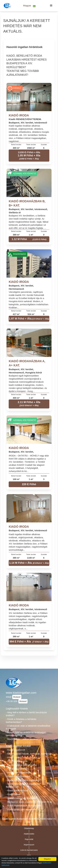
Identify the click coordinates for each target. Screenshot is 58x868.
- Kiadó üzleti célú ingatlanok (21, 809)
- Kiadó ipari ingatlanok (18, 772)
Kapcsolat (29, 839)
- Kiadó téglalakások (17, 761)
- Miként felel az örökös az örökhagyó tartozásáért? (26, 734)
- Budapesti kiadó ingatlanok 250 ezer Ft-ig (29, 802)
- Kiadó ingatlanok (15, 750)
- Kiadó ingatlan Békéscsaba (21, 765)
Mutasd (17, 697)
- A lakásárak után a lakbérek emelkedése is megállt (28, 727)
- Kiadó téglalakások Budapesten (23, 806)
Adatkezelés (29, 834)
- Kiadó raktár (13, 794)
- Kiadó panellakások (17, 790)
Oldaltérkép (29, 828)
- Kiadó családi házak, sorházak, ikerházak (29, 754)
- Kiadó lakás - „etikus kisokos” (22, 739)
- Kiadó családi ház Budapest (21, 757)
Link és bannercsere (29, 850)
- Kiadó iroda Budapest (18, 776)
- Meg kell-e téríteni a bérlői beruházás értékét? (26, 714)
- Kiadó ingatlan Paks (17, 769)
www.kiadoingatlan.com (21, 693)
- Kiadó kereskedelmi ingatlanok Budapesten (23, 785)
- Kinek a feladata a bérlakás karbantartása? (21, 721)
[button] (29, 6)
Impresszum (29, 845)
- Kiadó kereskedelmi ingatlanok (23, 780)
